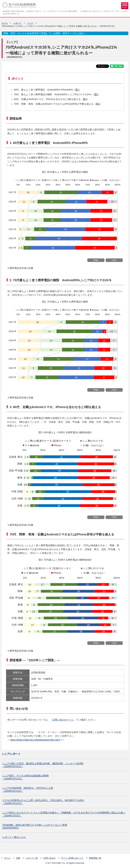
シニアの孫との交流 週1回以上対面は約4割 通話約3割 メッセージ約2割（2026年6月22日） (43, 765)
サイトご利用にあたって (72, 858)
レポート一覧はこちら (14, 837)
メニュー (125, 6)
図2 (96, 94)
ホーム (5, 23)
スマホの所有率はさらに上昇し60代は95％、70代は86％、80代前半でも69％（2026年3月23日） (43, 802)
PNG (96, 260)
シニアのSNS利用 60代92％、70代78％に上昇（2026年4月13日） (28, 789)
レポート (17, 23)
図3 (85, 99)
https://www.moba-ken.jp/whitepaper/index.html (35, 740)
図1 (77, 90)
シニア (30, 23)
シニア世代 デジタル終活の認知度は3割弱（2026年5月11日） (25, 777)
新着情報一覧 (95, 858)
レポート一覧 (32, 858)
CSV (114, 260)
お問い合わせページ (63, 720)
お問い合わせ (49, 858)
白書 (18, 858)
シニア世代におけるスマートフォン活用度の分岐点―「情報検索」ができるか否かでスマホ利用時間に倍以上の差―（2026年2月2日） (64, 814)
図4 (98, 104)
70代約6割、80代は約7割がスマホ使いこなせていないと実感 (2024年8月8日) (35, 826)
